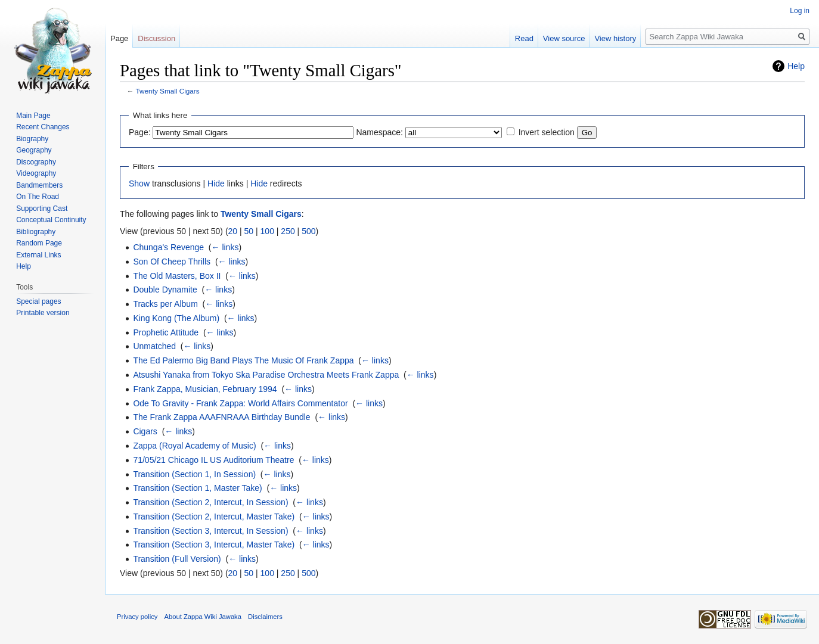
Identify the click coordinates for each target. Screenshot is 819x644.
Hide (216, 183)
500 (308, 231)
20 (233, 231)
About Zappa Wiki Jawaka (203, 617)
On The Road (38, 197)
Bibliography (36, 232)
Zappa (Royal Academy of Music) (194, 446)
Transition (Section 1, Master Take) (197, 488)
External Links (38, 255)
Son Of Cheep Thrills (172, 262)
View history (615, 38)
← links (225, 247)
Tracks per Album (165, 304)
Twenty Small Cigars (168, 91)
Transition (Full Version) (177, 559)
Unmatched (154, 346)
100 (267, 231)
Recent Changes (43, 127)
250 (288, 231)
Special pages (38, 301)
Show (139, 183)
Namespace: (379, 132)
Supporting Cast (42, 209)
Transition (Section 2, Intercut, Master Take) (214, 517)
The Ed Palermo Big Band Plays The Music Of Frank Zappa (243, 360)
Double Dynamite (165, 290)
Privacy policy (137, 617)
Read (524, 38)
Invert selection (547, 132)
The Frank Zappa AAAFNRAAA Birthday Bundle (221, 417)
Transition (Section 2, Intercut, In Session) (210, 502)
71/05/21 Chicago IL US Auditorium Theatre (213, 460)
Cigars (145, 431)
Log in (800, 11)
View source (564, 38)
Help (796, 66)
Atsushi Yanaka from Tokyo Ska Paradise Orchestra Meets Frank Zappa (266, 375)
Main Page (33, 116)
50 (249, 231)
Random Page (39, 243)
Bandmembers (39, 185)
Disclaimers (265, 617)
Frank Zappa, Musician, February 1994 (205, 389)
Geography (34, 150)
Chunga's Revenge (168, 247)
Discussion (156, 38)
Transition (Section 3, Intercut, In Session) (210, 531)
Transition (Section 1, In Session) (194, 474)
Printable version (43, 313)
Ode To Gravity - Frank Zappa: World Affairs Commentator (240, 403)
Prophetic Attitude (166, 332)
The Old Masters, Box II (177, 276)
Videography (36, 173)
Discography (36, 162)
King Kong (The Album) (176, 318)
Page (119, 38)
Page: (140, 132)
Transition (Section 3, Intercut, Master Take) (214, 545)
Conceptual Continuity (51, 220)
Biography (32, 139)
